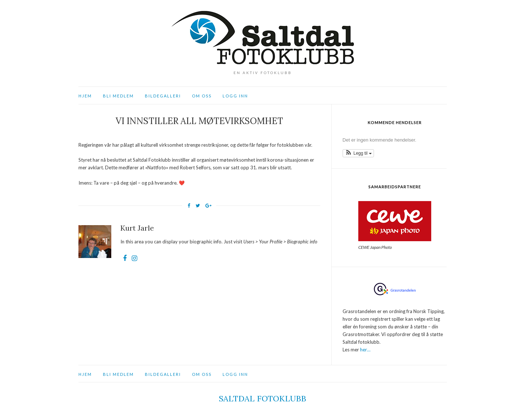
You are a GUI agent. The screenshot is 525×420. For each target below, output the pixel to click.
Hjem (85, 96)
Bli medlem (118, 96)
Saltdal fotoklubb (262, 398)
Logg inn (235, 96)
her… (365, 350)
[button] (358, 153)
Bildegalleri (163, 96)
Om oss (202, 96)
